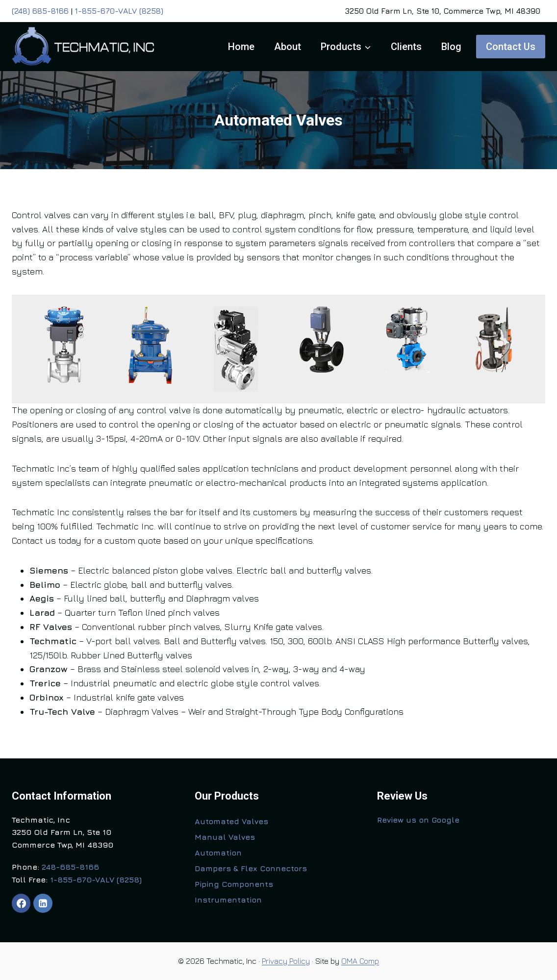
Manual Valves (225, 837)
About (288, 47)
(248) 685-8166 (40, 11)
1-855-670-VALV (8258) (119, 11)
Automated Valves (231, 821)
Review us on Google (418, 820)
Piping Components (234, 884)
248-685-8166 (70, 867)
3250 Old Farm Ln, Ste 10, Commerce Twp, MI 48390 (443, 11)
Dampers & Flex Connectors (251, 868)
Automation (218, 853)
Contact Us (511, 47)
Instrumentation (228, 900)
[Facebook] (21, 903)
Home (241, 47)
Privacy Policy (286, 961)
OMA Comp (360, 961)
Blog (451, 47)
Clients (406, 47)
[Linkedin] (43, 903)
